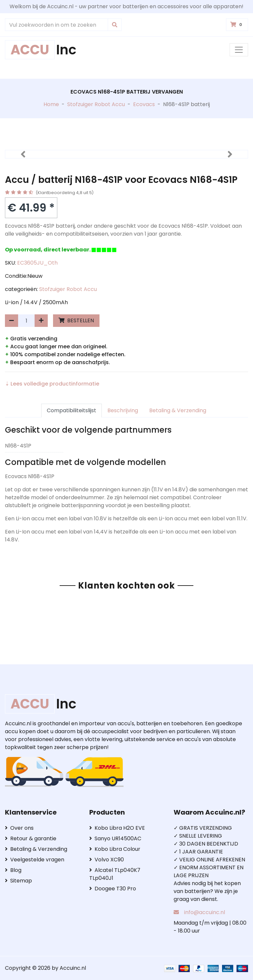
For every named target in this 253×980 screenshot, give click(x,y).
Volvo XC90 (107, 860)
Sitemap (18, 881)
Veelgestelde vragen (35, 860)
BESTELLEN (76, 320)
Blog (13, 870)
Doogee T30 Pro (113, 889)
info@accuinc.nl (205, 912)
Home (51, 104)
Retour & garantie (31, 838)
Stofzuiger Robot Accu (96, 104)
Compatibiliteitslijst (71, 410)
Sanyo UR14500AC (115, 838)
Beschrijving (123, 410)
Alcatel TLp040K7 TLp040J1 (115, 874)
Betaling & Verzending (178, 410)
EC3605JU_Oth (37, 263)
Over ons (19, 828)
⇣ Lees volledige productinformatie (52, 384)
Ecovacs (144, 104)
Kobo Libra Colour (115, 849)
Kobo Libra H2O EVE (117, 828)
